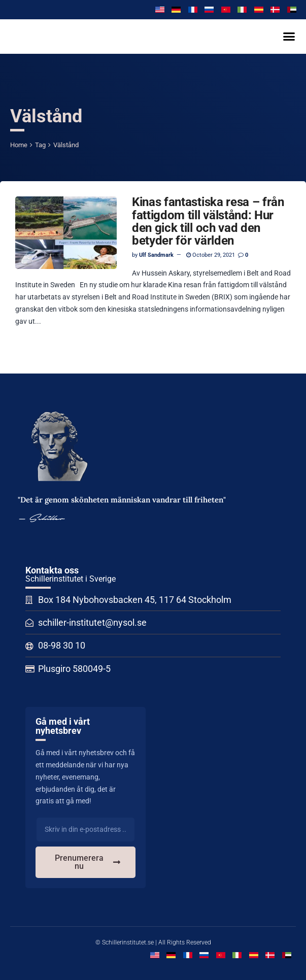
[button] (289, 37)
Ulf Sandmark (156, 255)
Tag (40, 145)
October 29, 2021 (211, 255)
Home (19, 145)
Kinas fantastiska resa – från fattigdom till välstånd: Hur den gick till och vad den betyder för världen (208, 221)
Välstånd (66, 145)
